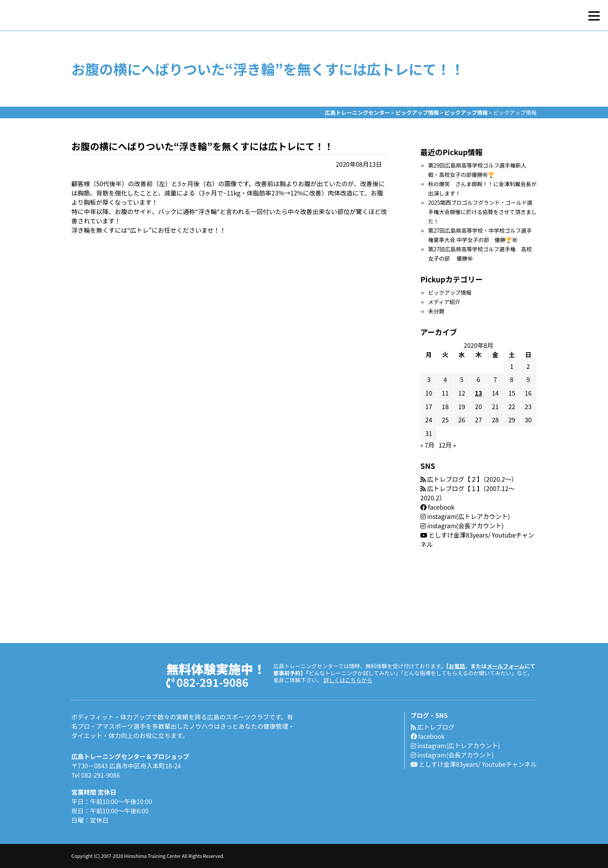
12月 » (447, 445)
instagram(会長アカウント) (462, 526)
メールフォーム (506, 666)
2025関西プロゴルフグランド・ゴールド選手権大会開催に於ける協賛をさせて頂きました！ (482, 212)
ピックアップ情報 (450, 292)
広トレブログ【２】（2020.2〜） (469, 479)
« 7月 (427, 445)
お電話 (457, 666)
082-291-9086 (207, 682)
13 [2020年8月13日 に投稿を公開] (479, 393)
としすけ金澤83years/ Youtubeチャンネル (474, 764)
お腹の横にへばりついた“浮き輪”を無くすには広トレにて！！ (202, 146)
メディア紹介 (444, 302)
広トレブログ (433, 727)
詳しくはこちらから (348, 680)
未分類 (436, 311)
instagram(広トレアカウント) (465, 516)
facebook (437, 507)
